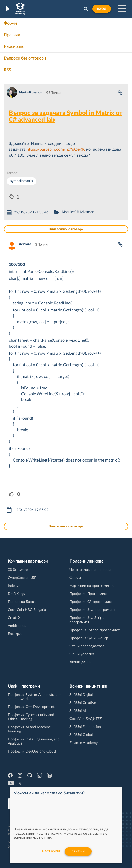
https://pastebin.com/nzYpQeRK (56, 149)
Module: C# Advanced (78, 212)
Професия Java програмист (92, 610)
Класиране (14, 47)
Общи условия (82, 654)
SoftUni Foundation (85, 727)
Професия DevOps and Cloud (32, 752)
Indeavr (14, 586)
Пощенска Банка (22, 602)
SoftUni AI (78, 711)
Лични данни (80, 662)
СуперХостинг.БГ (22, 578)
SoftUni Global (81, 735)
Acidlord (25, 244)
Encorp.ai (15, 634)
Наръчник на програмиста (92, 586)
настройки (52, 851)
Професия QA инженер (89, 638)
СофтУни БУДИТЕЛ (86, 719)
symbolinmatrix (22, 181)
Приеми (78, 851)
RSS (7, 70)
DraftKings (16, 594)
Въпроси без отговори (25, 58)
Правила (12, 35)
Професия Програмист (89, 594)
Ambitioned (17, 626)
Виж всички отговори (66, 229)
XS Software (18, 570)
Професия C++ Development (31, 707)
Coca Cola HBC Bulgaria (27, 610)
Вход (102, 9)
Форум (10, 23)
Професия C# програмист (91, 602)
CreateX (14, 618)
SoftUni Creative (83, 703)
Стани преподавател (87, 646)
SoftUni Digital (81, 695)
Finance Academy (84, 743)
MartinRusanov (31, 93)
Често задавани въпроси (90, 570)
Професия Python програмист (95, 630)
